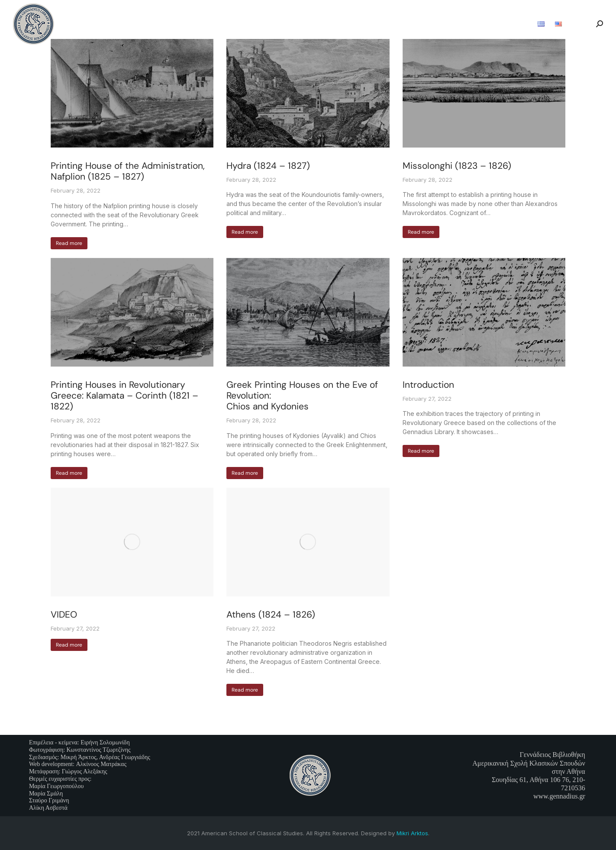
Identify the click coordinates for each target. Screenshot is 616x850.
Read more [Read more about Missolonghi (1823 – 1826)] (421, 232)
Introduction (428, 385)
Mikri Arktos (412, 833)
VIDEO (64, 615)
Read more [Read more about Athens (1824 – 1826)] (245, 690)
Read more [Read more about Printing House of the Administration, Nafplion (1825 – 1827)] (69, 243)
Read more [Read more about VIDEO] (69, 645)
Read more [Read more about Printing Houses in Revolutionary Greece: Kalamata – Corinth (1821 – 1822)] (69, 473)
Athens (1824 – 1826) (272, 615)
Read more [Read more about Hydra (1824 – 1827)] (245, 232)
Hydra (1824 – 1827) (268, 166)
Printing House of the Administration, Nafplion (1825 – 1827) (128, 171)
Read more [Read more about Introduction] (421, 451)
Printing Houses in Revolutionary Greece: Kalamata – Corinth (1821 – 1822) (124, 396)
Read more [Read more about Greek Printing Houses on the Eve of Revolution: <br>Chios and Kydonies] (245, 473)
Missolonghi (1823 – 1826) (457, 166)
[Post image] (132, 93)
